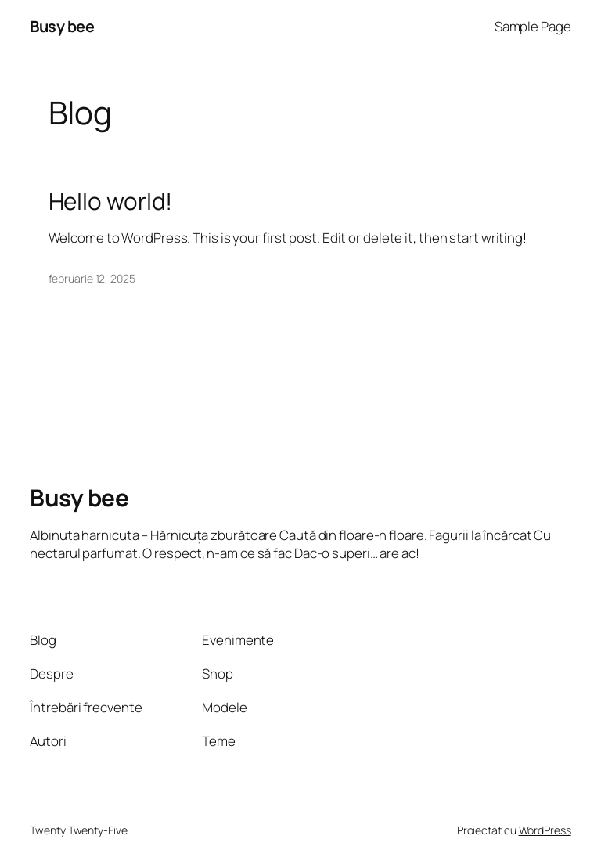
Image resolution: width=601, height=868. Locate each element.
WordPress (545, 830)
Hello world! (111, 201)
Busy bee (62, 26)
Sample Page (533, 26)
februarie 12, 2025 (92, 278)
